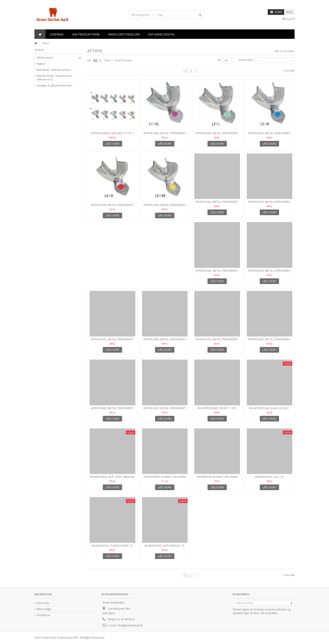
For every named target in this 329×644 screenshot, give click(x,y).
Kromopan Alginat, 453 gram (217, 477)
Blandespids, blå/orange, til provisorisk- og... (165, 547)
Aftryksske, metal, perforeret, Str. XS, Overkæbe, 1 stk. (112, 341)
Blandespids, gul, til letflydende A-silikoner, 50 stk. (269, 478)
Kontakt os (44, 615)
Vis (219, 60)
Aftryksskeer (45, 58)
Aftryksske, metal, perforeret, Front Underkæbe (270, 341)
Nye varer (43, 603)
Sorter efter (246, 60)
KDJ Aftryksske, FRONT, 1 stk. (217, 408)
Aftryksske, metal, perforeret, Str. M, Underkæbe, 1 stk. (270, 135)
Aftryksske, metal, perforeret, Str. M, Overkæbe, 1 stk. (217, 272)
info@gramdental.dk (130, 625)
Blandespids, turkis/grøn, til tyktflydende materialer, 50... (112, 547)
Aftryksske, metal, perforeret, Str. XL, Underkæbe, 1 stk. (165, 135)
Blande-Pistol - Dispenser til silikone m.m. (54, 78)
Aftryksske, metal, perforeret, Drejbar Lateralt (165, 410)
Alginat (41, 64)
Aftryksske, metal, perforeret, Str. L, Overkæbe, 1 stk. (270, 204)
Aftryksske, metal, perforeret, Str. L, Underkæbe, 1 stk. (217, 135)
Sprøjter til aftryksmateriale (54, 86)
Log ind (289, 19)
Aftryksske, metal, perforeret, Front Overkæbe (112, 410)
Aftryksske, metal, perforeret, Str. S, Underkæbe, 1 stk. (112, 207)
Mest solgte (44, 609)
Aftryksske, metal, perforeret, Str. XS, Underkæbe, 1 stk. (165, 207)
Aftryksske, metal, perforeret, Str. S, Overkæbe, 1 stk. (270, 272)
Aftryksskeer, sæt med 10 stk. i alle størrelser (112, 135)
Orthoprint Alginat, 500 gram (165, 477)
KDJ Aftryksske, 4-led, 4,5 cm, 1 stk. (270, 410)
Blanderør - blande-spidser (54, 70)
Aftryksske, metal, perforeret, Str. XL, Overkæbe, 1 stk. (217, 204)
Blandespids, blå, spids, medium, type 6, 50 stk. (112, 478)
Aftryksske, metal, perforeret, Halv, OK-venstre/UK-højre (165, 341)
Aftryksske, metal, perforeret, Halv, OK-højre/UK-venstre (217, 341)
